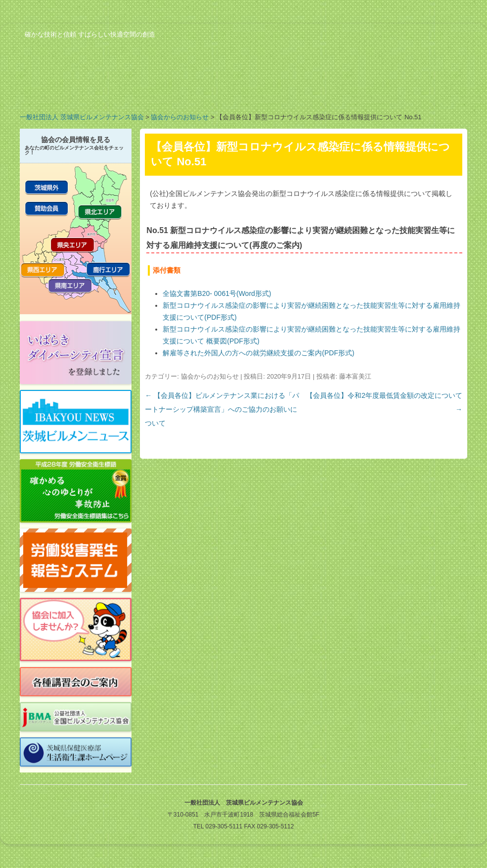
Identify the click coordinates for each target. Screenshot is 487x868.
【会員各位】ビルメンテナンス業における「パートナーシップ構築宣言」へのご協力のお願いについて (222, 409)
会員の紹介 (218, 91)
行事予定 (297, 91)
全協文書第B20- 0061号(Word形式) (217, 293)
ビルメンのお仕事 (376, 91)
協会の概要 (59, 91)
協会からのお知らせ (180, 117)
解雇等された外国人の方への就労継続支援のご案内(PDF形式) (258, 353)
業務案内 (138, 91)
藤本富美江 (355, 376)
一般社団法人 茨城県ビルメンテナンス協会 (82, 117)
